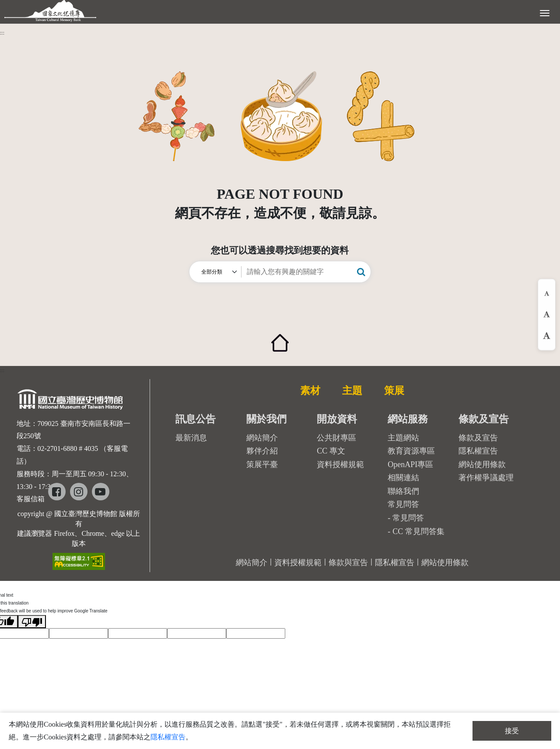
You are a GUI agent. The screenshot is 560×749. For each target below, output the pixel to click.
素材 (310, 390)
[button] (361, 272)
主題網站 (403, 438)
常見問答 (408, 518)
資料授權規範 (340, 464)
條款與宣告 (348, 563)
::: (2, 33)
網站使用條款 (482, 464)
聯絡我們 (403, 491)
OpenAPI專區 (410, 464)
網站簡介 (262, 438)
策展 (394, 390)
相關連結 (403, 478)
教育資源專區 (411, 451)
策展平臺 (262, 464)
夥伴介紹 (262, 451)
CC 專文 (331, 451)
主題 (352, 390)
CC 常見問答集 (418, 531)
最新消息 (191, 438)
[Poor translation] (32, 622)
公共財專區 (336, 438)
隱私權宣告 (478, 451)
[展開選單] (545, 12)
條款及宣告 (478, 438)
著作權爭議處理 (486, 478)
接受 (512, 731)
